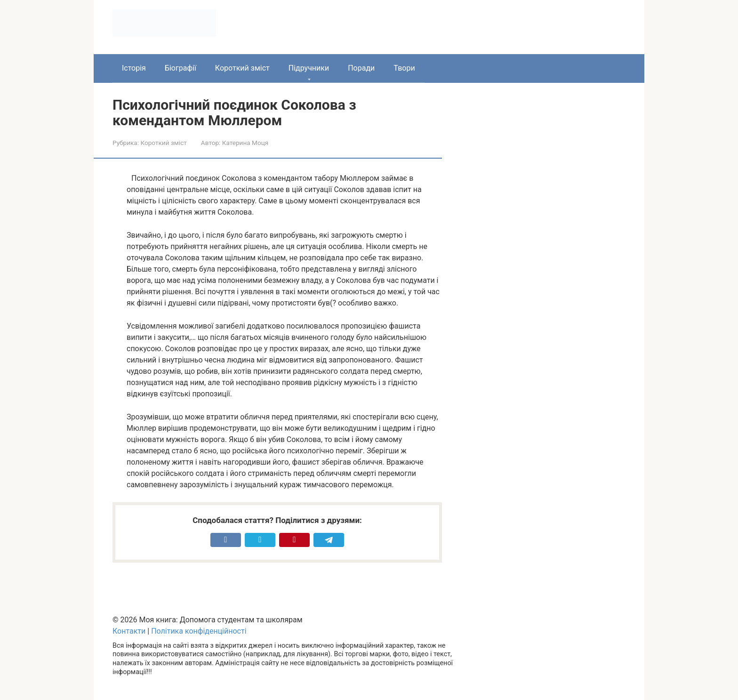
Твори (404, 68)
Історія (134, 68)
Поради (361, 68)
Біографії (180, 68)
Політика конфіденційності (199, 631)
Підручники (309, 68)
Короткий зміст (242, 68)
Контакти (129, 631)
